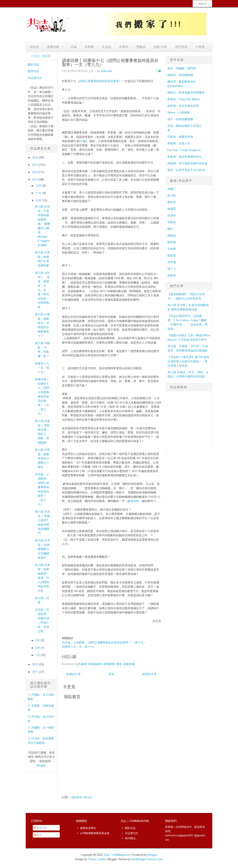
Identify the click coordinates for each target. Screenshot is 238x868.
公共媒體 (81, 664)
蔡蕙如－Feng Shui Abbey (183, 99)
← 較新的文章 (72, 674)
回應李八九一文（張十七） (42, 368)
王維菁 (172, 249)
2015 (36, 165)
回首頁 (34, 47)
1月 (38, 655)
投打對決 (181, 47)
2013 (36, 180)
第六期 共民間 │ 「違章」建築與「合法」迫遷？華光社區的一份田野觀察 (42, 290)
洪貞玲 (172, 216)
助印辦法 (130, 838)
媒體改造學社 (88, 828)
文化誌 (107, 47)
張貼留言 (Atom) (82, 797)
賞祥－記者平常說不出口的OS (186, 170)
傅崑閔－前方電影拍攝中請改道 (187, 163)
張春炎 (172, 275)
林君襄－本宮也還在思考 (183, 106)
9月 (38, 640)
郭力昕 (172, 196)
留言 (38, 835)
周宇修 (172, 262)
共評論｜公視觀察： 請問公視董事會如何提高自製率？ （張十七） (104, 643)
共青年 (124, 47)
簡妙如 (172, 236)
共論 (74, 47)
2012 (36, 664)
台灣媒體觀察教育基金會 (95, 833)
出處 (83, 141)
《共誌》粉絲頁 (40, 56)
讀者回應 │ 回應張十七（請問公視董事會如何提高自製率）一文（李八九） (42, 396)
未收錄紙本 (95, 664)
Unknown (106, 71)
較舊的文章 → (151, 674)
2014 (36, 172)
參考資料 (133, 501)
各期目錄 (53, 47)
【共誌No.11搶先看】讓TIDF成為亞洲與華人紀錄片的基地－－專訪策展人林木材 (188, 361)
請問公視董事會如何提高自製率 (99, 81)
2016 (36, 157)
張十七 (172, 269)
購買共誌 (33, 71)
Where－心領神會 (178, 113)
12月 (39, 186)
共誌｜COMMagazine (117, 855)
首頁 (111, 674)
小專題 (200, 47)
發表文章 (40, 828)
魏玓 (170, 229)
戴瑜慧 (172, 256)
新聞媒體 (109, 664)
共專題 (89, 47)
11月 (39, 193)
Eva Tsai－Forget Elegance (184, 150)
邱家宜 (172, 222)
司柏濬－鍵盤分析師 (180, 137)
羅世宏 (172, 202)
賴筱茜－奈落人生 (179, 143)
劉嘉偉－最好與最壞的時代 (184, 157)
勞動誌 (141, 47)
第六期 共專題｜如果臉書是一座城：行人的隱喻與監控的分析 (42, 578)
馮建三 (172, 189)
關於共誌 (33, 65)
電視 (119, 664)
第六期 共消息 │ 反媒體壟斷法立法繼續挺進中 (42, 549)
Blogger (41, 765)
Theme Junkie (97, 859)
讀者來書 (129, 664)
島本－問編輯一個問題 (182, 68)
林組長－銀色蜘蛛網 (180, 75)
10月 (39, 201)
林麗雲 (172, 209)
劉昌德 (172, 242)
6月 (38, 648)
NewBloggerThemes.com (147, 859)
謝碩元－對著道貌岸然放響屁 (186, 93)
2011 (36, 672)
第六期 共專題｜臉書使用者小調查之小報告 (42, 458)
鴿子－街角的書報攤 (180, 119)
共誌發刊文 (35, 78)
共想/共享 (160, 47)
